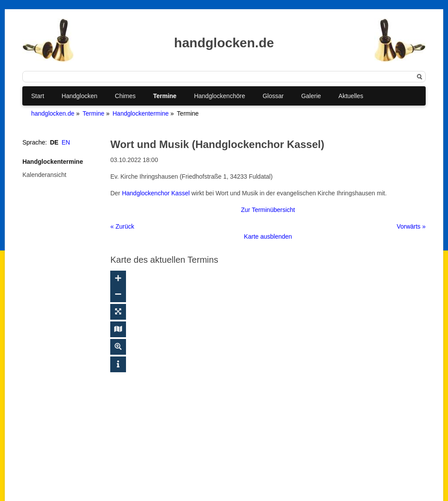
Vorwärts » (411, 226)
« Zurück (122, 226)
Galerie (311, 96)
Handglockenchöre (219, 96)
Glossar (273, 96)
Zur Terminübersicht (268, 210)
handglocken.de (53, 113)
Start (38, 96)
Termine (165, 96)
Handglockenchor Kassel (156, 193)
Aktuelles (351, 96)
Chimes (125, 96)
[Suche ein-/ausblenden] (118, 347)
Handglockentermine (140, 113)
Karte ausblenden (268, 236)
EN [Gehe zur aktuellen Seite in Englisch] (66, 142)
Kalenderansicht (44, 175)
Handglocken (80, 96)
